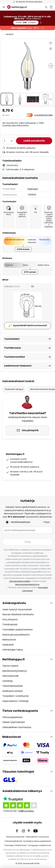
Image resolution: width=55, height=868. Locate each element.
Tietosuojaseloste (12, 717)
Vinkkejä (24, 701)
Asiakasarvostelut (13, 691)
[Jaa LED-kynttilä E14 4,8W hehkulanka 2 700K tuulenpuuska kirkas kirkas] (51, 49)
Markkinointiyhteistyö (15, 671)
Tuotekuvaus (12, 348)
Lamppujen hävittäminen (40, 845)
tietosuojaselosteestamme (27, 584)
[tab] (27, 626)
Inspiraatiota (10, 701)
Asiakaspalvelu (14, 603)
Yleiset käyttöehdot (14, 722)
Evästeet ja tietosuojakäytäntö (37, 841)
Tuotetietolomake (43, 115)
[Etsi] (46, 7)
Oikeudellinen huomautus (17, 727)
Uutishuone (22, 696)
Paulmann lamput (14, 389)
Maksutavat (9, 640)
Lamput (10, 34)
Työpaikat (8, 696)
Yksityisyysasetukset (15, 837)
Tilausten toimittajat (18, 772)
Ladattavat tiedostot (18, 366)
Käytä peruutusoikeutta (16, 635)
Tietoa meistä (10, 666)
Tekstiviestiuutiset (13, 686)
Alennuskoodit (10, 676)
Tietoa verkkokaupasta (20, 711)
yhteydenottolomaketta (20, 581)
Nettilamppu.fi (13, 659)
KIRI (26, 22)
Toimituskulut (10, 624)
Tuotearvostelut (15, 357)
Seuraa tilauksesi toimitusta (18, 614)
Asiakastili (8, 645)
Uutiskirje (7, 681)
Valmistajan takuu (13, 650)
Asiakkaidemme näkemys (22, 791)
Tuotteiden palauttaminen (18, 630)
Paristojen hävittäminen (16, 845)
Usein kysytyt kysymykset (17, 609)
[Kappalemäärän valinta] (9, 141)
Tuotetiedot (12, 339)
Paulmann (33, 189)
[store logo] (19, 7)
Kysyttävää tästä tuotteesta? (30, 325)
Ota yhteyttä (10, 620)
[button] (7, 99)
